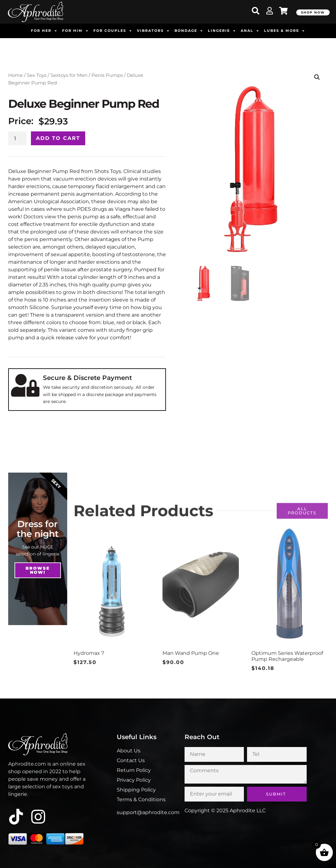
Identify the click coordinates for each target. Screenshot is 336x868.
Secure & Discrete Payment (87, 378)
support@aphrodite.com (148, 812)
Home (15, 75)
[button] (317, 77)
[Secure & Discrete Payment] (25, 385)
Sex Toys (37, 75)
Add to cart (58, 138)
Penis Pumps (107, 75)
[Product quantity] (17, 138)
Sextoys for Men (69, 75)
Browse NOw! (38, 570)
